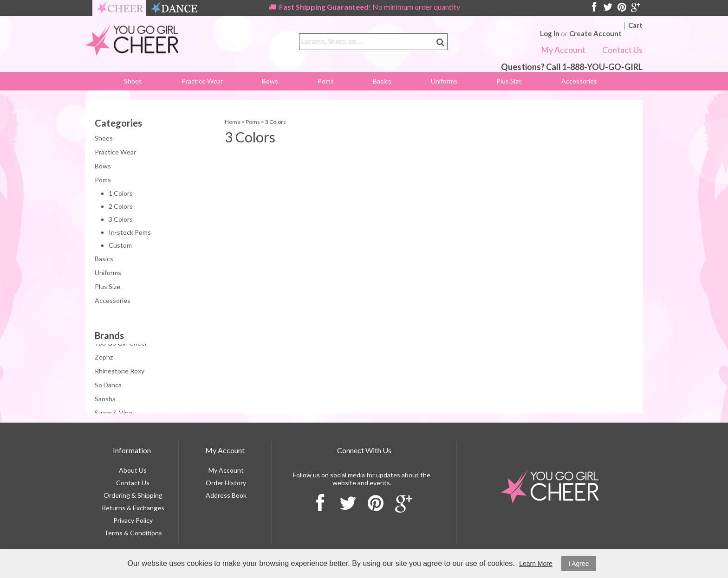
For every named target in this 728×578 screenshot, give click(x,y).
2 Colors (121, 206)
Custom (120, 245)
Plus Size (509, 81)
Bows (270, 81)
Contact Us (622, 50)
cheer (120, 8)
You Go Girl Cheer (121, 344)
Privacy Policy (133, 520)
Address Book (226, 495)
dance (174, 8)
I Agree (578, 564)
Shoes (133, 81)
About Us (133, 470)
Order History (226, 483)
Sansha (105, 400)
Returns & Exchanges (133, 508)
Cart (635, 25)
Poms (326, 81)
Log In (550, 33)
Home (233, 122)
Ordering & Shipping (133, 495)
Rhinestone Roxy (120, 372)
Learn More (536, 564)
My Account (563, 50)
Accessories (579, 81)
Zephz (104, 358)
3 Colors (121, 219)
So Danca (108, 386)
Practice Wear (202, 81)
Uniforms (444, 81)
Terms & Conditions (133, 533)
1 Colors (121, 193)
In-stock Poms (130, 232)
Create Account (595, 33)
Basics (382, 81)
